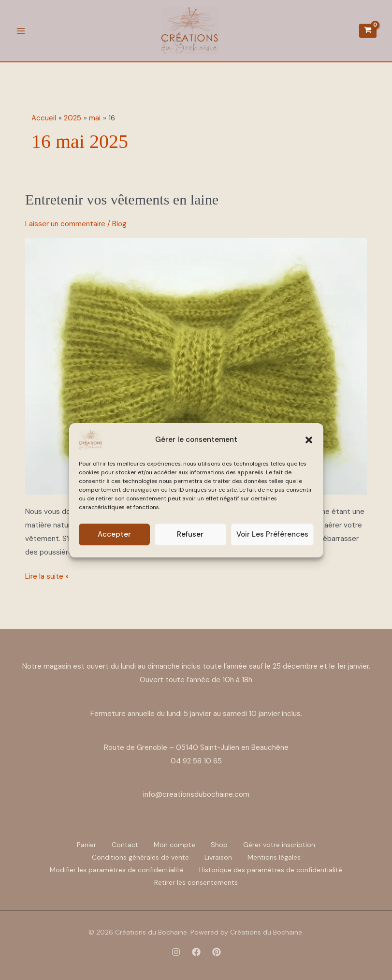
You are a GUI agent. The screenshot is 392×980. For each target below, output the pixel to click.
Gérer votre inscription (279, 845)
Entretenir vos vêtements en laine (122, 199)
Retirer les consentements (196, 882)
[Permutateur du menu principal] (21, 31)
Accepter (114, 534)
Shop (219, 845)
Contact (125, 845)
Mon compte (174, 845)
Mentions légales (274, 857)
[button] (309, 440)
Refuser (190, 534)
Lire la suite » (47, 576)
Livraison (218, 857)
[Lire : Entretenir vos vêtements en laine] (196, 366)
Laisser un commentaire (65, 224)
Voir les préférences (272, 534)
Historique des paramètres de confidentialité (271, 870)
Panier (87, 845)
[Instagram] (176, 952)
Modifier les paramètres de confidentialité (117, 870)
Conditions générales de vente (140, 857)
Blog (119, 224)
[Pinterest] (217, 952)
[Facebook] (196, 952)
